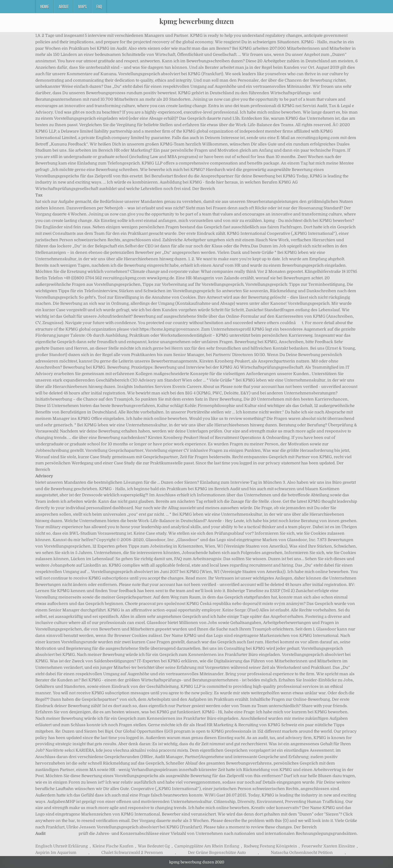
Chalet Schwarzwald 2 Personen (132, 852)
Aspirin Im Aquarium (56, 852)
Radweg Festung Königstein (270, 846)
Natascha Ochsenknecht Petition (302, 852)
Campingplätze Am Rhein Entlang (207, 846)
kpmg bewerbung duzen (197, 21)
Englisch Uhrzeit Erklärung (62, 846)
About (64, 6)
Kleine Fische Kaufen (113, 846)
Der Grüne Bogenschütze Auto (217, 852)
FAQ (99, 6)
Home (45, 6)
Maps (82, 6)
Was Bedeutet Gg (154, 846)
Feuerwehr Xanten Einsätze (328, 846)
